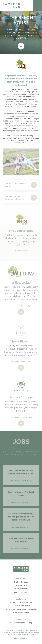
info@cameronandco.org (21, 623)
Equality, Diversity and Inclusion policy (21, 609)
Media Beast (24, 639)
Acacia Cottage (21, 592)
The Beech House (21, 582)
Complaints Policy (21, 613)
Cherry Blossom (21, 589)
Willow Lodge (21, 585)
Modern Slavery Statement (21, 602)
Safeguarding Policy (21, 606)
